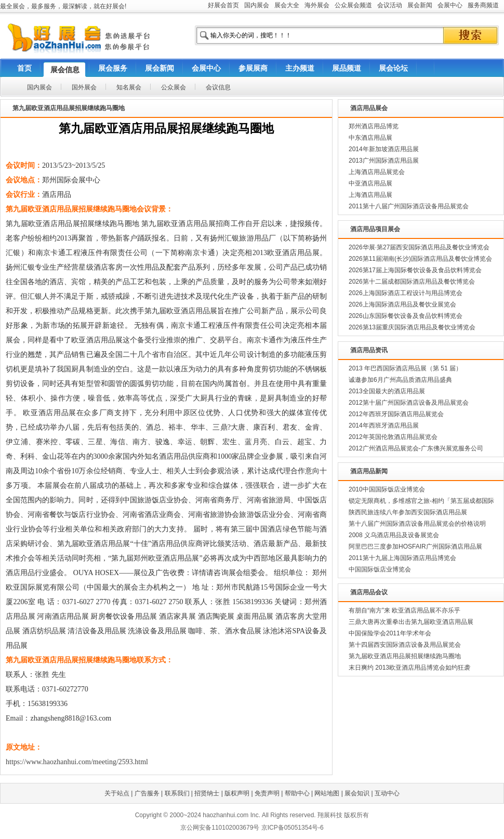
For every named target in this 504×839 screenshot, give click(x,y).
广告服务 (147, 793)
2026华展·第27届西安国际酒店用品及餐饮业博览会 (419, 247)
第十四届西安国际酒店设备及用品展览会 (405, 645)
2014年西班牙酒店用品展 (384, 425)
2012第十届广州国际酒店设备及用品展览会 (409, 403)
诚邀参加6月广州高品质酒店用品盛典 (400, 380)
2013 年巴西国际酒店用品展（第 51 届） (405, 368)
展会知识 (357, 793)
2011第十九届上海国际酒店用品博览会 (402, 558)
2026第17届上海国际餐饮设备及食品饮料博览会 (415, 270)
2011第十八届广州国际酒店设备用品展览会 (409, 206)
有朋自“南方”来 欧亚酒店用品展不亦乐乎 (404, 610)
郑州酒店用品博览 (374, 126)
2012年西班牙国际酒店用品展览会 (396, 414)
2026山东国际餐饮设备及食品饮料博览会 (406, 316)
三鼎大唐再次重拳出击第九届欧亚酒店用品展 (411, 622)
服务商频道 (483, 5)
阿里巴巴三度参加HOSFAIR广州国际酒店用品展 (415, 547)
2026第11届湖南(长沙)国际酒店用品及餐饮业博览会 (420, 259)
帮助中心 (297, 793)
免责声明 (267, 793)
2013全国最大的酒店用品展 (387, 391)
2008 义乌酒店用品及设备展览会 (394, 535)
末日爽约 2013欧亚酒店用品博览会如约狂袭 (409, 668)
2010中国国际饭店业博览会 (387, 489)
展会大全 (287, 5)
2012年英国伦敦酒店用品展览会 (393, 437)
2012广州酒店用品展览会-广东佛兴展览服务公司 (416, 448)
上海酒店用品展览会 (377, 172)
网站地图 (327, 793)
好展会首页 (223, 5)
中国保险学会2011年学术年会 (390, 633)
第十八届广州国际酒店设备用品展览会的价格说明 (417, 524)
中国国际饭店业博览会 (380, 569)
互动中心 (387, 793)
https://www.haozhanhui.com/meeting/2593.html (77, 762)
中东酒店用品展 (370, 138)
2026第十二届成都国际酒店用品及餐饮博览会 (412, 282)
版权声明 (237, 793)
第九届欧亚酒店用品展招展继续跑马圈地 (405, 656)
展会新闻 (420, 5)
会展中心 (450, 5)
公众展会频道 (353, 5)
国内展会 (257, 5)
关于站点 (117, 793)
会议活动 (390, 5)
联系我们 (177, 793)
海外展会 (317, 5)
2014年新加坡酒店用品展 (384, 149)
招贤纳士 (207, 793)
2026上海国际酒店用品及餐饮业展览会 (402, 304)
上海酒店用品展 (370, 195)
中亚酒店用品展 (370, 183)
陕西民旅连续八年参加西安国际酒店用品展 (408, 512)
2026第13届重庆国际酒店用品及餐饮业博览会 (412, 327)
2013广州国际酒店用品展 (384, 161)
